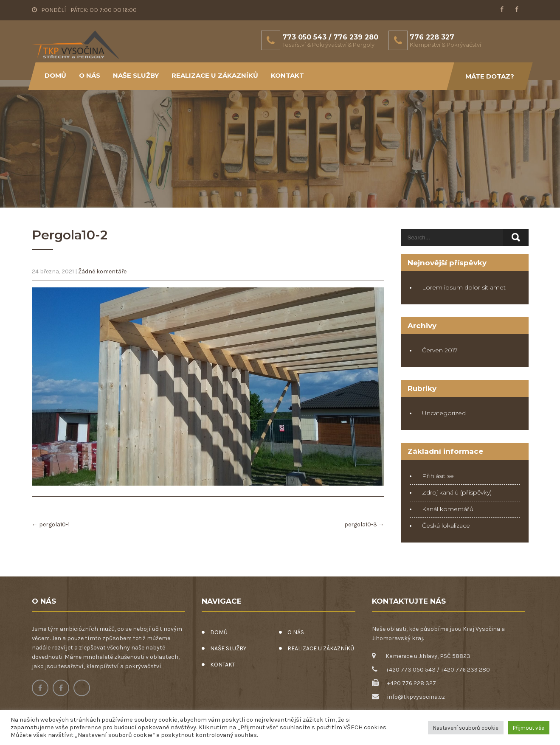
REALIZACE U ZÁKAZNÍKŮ (215, 75)
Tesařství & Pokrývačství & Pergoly (328, 45)
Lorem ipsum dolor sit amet (464, 287)
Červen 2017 (440, 350)
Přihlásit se (438, 476)
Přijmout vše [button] (529, 728)
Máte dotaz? (490, 76)
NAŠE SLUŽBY (136, 75)
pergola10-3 (364, 524)
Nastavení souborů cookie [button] (466, 728)
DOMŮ (55, 75)
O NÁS (90, 75)
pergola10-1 (51, 524)
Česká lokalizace (446, 526)
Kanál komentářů (448, 509)
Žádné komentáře (102, 271)
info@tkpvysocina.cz (416, 697)
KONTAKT (287, 75)
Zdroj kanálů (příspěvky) (457, 492)
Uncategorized (444, 413)
